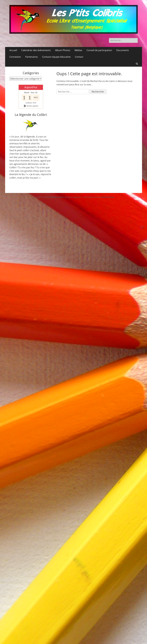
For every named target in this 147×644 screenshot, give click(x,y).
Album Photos (63, 50)
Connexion (15, 57)
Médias (78, 50)
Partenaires (32, 57)
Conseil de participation (99, 50)
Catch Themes (107, 197)
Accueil (13, 50)
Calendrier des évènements (36, 50)
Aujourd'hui (31, 87)
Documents (123, 50)
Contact (79, 57)
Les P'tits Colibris (56, 197)
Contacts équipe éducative (56, 57)
